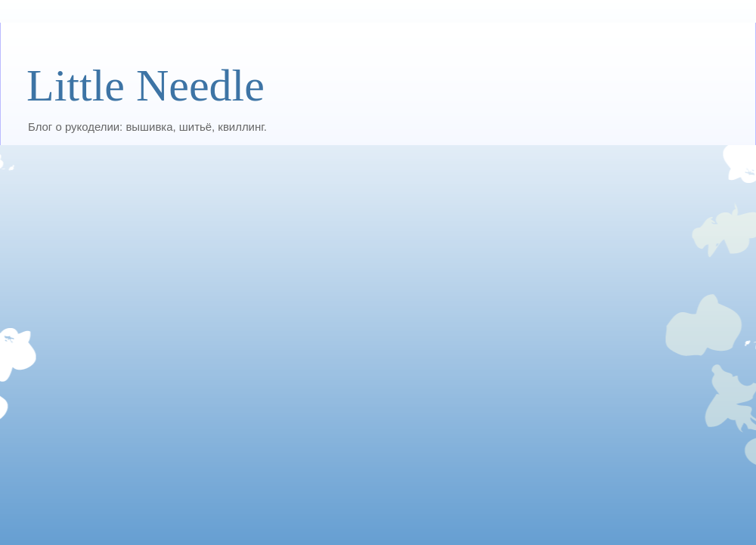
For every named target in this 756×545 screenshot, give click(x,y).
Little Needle (146, 85)
